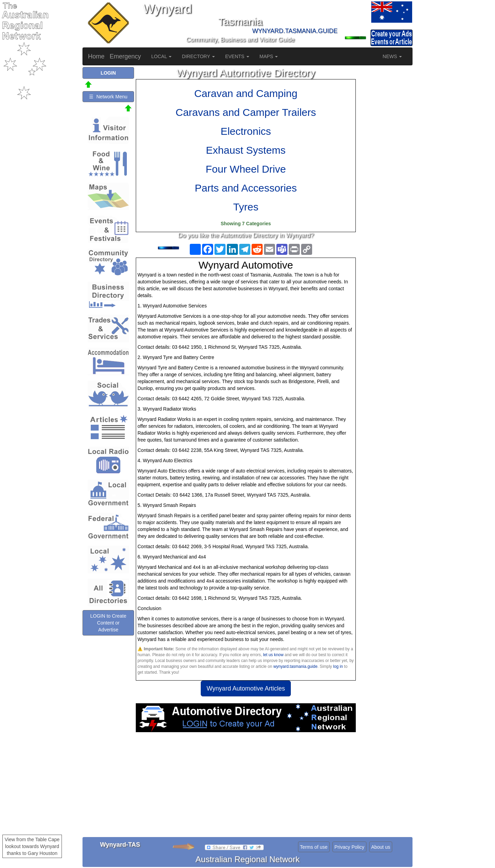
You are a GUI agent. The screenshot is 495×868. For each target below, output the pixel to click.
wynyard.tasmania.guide (295, 666)
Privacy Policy (349, 847)
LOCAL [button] (161, 56)
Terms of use (314, 847)
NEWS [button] (392, 56)
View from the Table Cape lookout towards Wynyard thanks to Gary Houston (32, 846)
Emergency (125, 56)
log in (338, 666)
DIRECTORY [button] (198, 56)
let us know (273, 655)
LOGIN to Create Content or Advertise (108, 623)
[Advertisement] (246, 787)
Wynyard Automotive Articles (246, 688)
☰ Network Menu (108, 97)
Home (96, 56)
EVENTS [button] (237, 56)
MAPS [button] (269, 56)
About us (381, 847)
